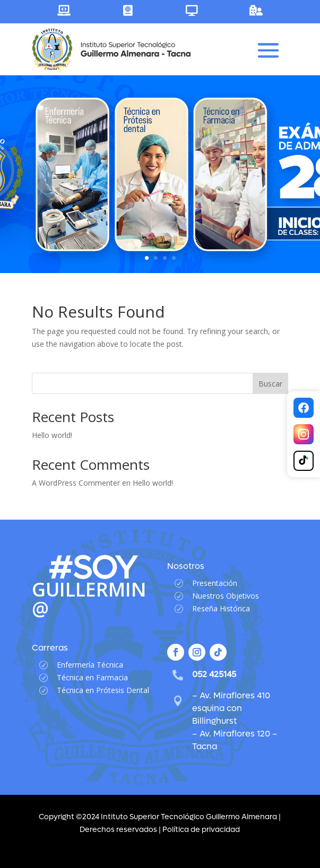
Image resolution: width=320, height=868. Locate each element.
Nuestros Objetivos (226, 596)
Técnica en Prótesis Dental (103, 690)
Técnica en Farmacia (92, 677)
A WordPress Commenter (76, 483)
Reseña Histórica (221, 608)
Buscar (270, 384)
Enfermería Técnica (90, 665)
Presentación (215, 583)
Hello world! (52, 435)
